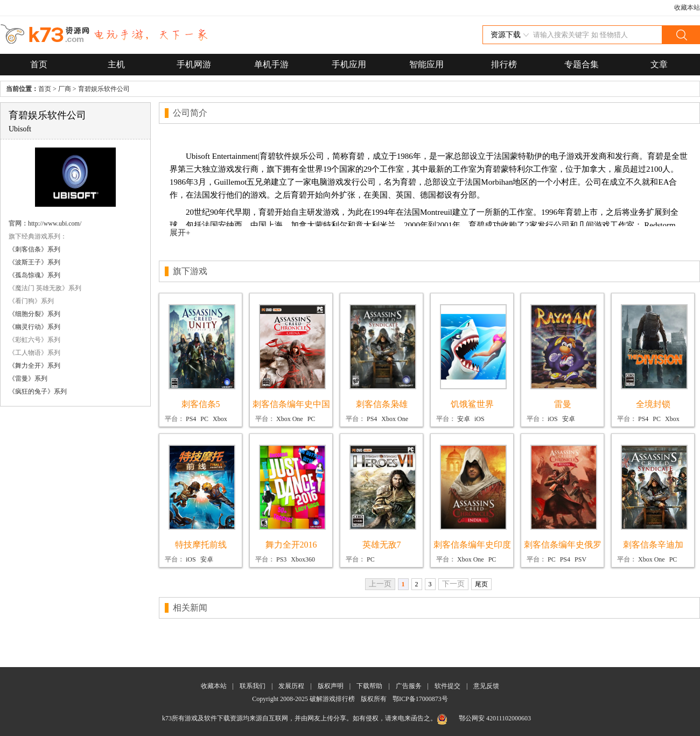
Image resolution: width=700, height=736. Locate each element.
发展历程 (291, 686)
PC (204, 419)
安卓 (464, 419)
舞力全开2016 (291, 545)
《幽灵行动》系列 (34, 327)
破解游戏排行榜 (333, 699)
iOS (479, 419)
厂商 (65, 89)
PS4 (191, 419)
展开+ (180, 233)
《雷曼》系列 (28, 378)
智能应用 (426, 64)
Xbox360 (303, 559)
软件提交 (447, 686)
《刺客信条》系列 (34, 249)
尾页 (481, 584)
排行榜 (504, 64)
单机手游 (271, 64)
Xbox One (290, 419)
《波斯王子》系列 (34, 262)
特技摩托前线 (201, 545)
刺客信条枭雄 (382, 404)
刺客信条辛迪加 (653, 545)
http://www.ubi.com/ (55, 223)
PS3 (281, 559)
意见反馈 (486, 686)
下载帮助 (369, 686)
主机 (116, 64)
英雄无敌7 (382, 545)
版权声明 (331, 686)
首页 (39, 64)
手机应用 (349, 64)
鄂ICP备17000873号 (420, 699)
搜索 (681, 35)
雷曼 (563, 404)
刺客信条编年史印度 (472, 545)
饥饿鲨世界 (472, 404)
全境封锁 (653, 404)
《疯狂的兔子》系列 (38, 391)
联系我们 (253, 686)
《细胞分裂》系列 (34, 314)
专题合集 (582, 64)
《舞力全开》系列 (34, 366)
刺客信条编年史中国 (291, 404)
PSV (580, 559)
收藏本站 (687, 8)
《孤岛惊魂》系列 (34, 275)
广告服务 (409, 686)
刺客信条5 (201, 404)
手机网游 (194, 64)
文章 (659, 64)
